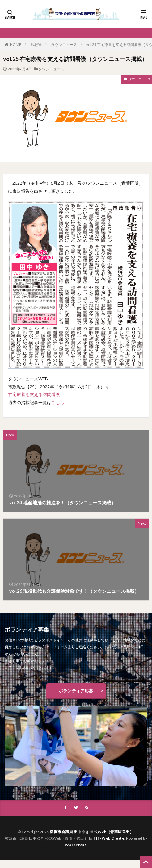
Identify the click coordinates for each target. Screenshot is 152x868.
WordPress (76, 845)
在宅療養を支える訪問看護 (34, 394)
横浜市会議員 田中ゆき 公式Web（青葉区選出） (92, 832)
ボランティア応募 (76, 691)
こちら (58, 402)
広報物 (36, 45)
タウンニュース (64, 45)
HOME (16, 45)
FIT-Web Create (109, 838)
